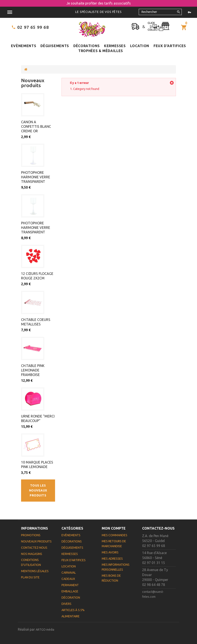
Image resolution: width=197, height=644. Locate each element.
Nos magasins (32, 554)
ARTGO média (45, 630)
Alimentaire (71, 616)
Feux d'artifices (170, 46)
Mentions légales (35, 571)
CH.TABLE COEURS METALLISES (36, 322)
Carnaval (69, 573)
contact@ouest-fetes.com (153, 594)
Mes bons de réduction (111, 578)
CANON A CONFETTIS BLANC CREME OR (36, 126)
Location (140, 46)
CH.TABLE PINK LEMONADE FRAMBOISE (33, 370)
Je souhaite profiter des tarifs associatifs (99, 3)
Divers (66, 604)
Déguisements (55, 46)
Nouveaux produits (33, 83)
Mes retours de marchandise (114, 544)
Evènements (24, 46)
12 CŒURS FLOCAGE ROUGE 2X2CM (37, 276)
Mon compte (114, 528)
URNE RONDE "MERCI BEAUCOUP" (38, 418)
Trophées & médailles (101, 51)
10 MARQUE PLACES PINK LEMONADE (37, 465)
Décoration (71, 598)
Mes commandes (115, 535)
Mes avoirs (110, 552)
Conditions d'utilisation (31, 562)
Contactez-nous (34, 548)
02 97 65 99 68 (33, 27)
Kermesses (115, 46)
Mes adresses (112, 559)
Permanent (70, 585)
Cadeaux (68, 579)
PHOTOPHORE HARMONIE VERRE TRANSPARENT (36, 177)
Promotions (31, 535)
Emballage (70, 591)
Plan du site (30, 577)
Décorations (87, 46)
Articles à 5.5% (73, 610)
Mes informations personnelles (116, 567)
